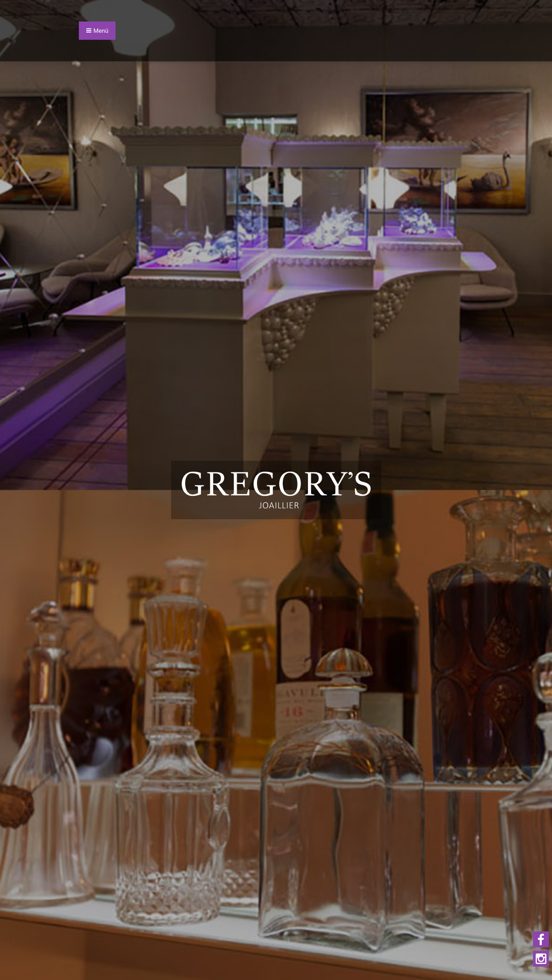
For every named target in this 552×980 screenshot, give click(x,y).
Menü (97, 31)
